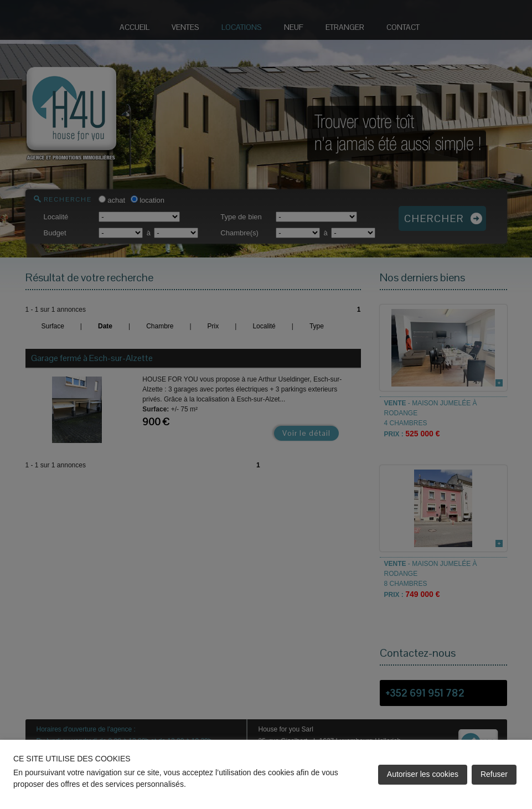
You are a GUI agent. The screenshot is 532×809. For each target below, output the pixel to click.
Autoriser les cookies (423, 774)
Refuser (494, 774)
